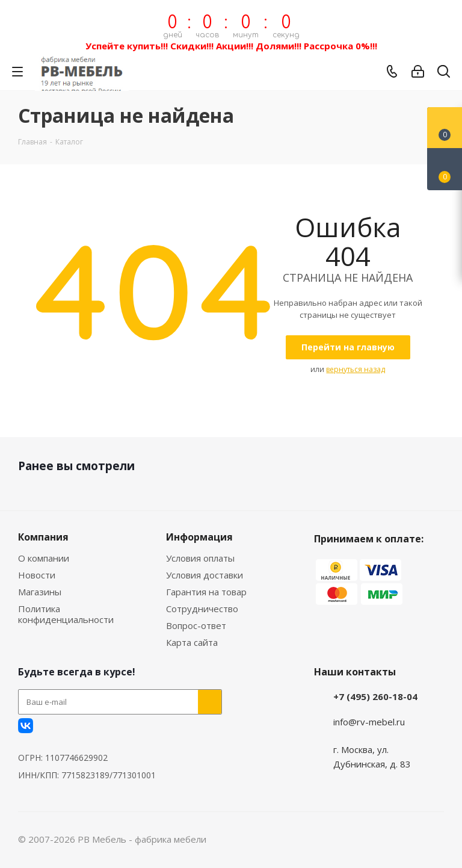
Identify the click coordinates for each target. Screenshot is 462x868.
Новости (37, 575)
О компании (44, 558)
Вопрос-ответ (196, 625)
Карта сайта (192, 642)
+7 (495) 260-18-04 (375, 696)
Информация (199, 537)
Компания (43, 537)
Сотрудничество (202, 609)
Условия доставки (205, 575)
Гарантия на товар (206, 592)
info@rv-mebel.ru (369, 722)
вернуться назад (356, 369)
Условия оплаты (200, 558)
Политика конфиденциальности (66, 614)
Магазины (40, 592)
